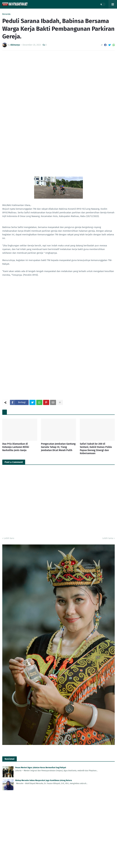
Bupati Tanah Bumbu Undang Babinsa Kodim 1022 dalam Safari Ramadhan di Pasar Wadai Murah (56, 714)
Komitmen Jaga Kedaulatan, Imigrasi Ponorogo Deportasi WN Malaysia (45, 596)
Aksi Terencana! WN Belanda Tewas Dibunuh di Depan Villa (40, 837)
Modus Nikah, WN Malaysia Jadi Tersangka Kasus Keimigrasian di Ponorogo (47, 824)
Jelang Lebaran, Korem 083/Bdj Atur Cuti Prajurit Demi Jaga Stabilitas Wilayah (48, 584)
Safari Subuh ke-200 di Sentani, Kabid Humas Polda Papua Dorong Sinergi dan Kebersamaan (96, 221)
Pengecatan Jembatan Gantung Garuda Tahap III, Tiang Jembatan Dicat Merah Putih (58, 219)
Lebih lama (108, 310)
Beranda (6, 14)
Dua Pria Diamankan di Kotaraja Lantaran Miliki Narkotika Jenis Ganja (16, 219)
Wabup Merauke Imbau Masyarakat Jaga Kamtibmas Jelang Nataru (44, 553)
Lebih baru (9, 310)
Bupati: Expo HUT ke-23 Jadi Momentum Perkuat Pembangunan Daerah (45, 701)
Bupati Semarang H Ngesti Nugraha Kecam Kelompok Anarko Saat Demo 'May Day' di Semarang (56, 758)
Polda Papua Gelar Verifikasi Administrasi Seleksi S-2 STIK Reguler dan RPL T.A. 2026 (51, 785)
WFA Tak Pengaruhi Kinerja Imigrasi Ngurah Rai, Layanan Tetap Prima (44, 636)
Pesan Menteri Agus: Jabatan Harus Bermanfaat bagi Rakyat (41, 540)
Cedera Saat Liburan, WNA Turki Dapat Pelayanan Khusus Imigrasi (43, 623)
